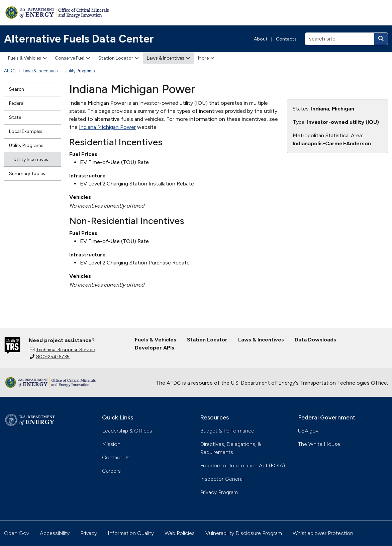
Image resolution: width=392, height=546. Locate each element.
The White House (319, 444)
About (261, 39)
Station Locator (119, 58)
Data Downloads (315, 340)
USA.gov (308, 431)
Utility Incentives (31, 160)
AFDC (10, 71)
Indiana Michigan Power (107, 127)
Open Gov (17, 533)
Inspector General (222, 479)
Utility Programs (80, 71)
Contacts (286, 39)
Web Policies (180, 533)
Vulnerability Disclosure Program (244, 533)
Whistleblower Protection (323, 533)
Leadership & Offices (127, 431)
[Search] (381, 39)
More (206, 58)
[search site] (339, 39)
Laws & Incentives (168, 58)
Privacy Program (219, 492)
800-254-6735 (50, 357)
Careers (111, 471)
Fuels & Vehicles (27, 58)
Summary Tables (27, 174)
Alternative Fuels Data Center (79, 39)
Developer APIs (155, 348)
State (15, 117)
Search (17, 89)
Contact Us (116, 457)
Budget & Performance (227, 431)
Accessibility (55, 533)
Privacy (89, 533)
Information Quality (131, 533)
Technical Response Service (62, 350)
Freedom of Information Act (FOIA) (242, 465)
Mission (111, 444)
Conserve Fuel (72, 58)
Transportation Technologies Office (344, 383)
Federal (17, 103)
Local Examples (26, 131)
